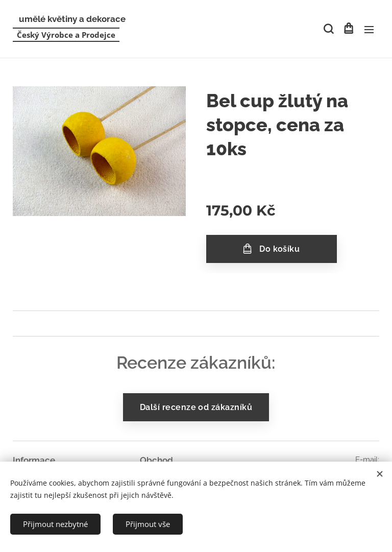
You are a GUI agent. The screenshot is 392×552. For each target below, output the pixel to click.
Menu (369, 30)
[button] (328, 29)
